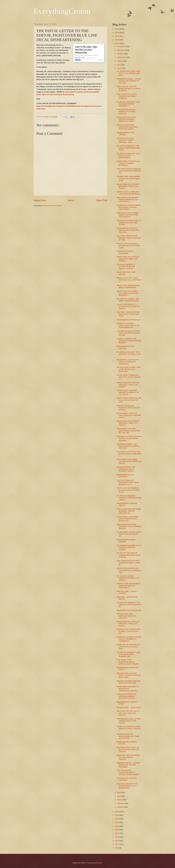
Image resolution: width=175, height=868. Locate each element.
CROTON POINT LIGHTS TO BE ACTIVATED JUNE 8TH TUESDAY (128, 750)
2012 (117, 841)
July (119, 65)
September (121, 57)
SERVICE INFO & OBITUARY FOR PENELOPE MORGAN (128, 193)
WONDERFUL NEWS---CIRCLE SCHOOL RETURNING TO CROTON (129, 81)
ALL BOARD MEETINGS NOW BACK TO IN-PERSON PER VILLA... (128, 73)
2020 (117, 812)
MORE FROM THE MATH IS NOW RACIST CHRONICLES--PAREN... (127, 689)
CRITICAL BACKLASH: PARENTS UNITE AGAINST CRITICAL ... (128, 408)
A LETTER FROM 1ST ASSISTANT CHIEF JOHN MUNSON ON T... (128, 482)
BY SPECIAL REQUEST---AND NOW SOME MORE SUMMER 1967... (128, 654)
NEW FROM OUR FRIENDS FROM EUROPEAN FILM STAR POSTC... (127, 200)
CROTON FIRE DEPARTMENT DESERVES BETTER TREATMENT (128, 586)
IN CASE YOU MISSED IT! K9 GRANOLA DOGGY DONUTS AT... (129, 605)
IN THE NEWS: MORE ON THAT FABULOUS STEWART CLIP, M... (129, 415)
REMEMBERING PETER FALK (128, 320)
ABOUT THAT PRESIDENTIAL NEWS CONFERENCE (128, 286)
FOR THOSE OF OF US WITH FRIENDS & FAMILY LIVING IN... (128, 563)
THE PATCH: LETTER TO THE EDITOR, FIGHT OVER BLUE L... (129, 454)
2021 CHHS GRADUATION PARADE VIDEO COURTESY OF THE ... (129, 238)
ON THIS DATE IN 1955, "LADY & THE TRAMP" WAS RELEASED (129, 369)
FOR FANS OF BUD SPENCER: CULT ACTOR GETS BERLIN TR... (129, 171)
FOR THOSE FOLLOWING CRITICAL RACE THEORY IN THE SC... (129, 462)
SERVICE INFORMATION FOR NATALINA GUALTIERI (128, 682)
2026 (117, 29)
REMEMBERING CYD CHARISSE (125, 476)
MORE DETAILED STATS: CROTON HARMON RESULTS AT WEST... (127, 119)
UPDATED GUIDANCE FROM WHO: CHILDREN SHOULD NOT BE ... (128, 333)
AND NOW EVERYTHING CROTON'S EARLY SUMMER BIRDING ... (129, 526)
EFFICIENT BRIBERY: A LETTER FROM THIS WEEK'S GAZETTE (126, 267)
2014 (117, 833)
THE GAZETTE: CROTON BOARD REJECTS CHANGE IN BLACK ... (129, 89)
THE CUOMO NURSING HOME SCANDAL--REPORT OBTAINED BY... (129, 511)
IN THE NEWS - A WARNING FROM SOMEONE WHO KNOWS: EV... (128, 519)
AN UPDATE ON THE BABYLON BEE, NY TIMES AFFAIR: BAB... (128, 736)
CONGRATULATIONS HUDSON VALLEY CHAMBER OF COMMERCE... (129, 639)
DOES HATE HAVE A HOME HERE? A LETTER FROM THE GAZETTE (127, 215)
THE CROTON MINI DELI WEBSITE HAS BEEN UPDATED (126, 112)
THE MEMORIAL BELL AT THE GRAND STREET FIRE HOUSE (128, 721)
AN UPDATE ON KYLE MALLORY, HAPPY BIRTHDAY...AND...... (126, 140)
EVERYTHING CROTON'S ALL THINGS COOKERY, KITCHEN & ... (128, 163)
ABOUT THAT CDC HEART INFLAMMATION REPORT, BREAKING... (128, 293)
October (120, 54)
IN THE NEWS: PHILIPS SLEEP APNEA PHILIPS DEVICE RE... (129, 534)
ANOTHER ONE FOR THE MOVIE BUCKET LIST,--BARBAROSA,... (127, 786)
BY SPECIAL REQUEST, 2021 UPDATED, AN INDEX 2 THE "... (129, 354)
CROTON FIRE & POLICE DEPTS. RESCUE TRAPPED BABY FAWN (129, 675)
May (119, 792)
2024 (117, 36)
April (119, 796)
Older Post (102, 200)
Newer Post (40, 200)
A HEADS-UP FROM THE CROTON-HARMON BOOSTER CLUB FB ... (127, 696)
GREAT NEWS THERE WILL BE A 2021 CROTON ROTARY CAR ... (129, 400)
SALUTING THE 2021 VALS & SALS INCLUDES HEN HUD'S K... (128, 713)
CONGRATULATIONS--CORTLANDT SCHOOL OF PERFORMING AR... (128, 325)
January (120, 807)
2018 (117, 819)
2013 (117, 837)
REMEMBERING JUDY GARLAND (125, 347)
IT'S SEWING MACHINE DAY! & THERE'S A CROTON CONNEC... (129, 547)
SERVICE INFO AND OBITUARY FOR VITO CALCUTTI (126, 616)
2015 (117, 830)
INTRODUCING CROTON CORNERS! (127, 779)
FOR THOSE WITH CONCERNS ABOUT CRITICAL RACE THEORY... (128, 662)
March (120, 800)
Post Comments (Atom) (53, 206)
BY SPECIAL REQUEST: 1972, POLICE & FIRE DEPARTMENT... (128, 156)
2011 (117, 844)
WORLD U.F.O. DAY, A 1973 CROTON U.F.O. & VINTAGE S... (129, 280)
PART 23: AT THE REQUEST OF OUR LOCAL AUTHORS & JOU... (128, 246)
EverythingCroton (62, 11)
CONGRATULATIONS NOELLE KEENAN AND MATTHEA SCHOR (129, 223)
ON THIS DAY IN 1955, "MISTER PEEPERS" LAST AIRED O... (128, 578)
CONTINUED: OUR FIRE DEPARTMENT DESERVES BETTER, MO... (128, 431)
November (121, 50)
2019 (117, 815)
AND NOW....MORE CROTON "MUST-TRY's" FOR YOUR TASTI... (128, 314)
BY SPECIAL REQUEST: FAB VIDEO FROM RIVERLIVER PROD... (128, 148)
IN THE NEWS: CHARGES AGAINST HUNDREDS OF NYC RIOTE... (128, 392)
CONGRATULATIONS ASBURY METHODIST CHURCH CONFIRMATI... (129, 207)
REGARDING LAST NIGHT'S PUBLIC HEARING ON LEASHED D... (128, 362)
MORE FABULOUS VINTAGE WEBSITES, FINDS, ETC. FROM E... (128, 186)
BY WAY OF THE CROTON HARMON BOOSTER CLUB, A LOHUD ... (128, 555)
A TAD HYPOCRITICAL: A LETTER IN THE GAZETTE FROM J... (128, 307)
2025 (117, 33)
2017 (117, 822)
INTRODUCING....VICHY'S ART (129, 708)
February (121, 803)
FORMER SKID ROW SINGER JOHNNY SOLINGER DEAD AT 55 (128, 179)
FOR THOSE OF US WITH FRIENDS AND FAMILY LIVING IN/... (127, 96)
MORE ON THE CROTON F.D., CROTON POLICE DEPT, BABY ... (128, 647)
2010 (117, 848)
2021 (117, 43)
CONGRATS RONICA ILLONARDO (125, 252)
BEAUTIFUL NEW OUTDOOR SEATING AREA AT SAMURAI (128, 757)
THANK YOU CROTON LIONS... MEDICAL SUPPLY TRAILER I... (129, 729)
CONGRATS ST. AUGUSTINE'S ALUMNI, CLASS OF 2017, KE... (129, 631)
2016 (117, 826)
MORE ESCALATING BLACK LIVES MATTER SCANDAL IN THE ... (129, 570)
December (121, 46)
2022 (117, 40)
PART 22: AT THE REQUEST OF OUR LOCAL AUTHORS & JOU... (128, 490)
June (119, 68)
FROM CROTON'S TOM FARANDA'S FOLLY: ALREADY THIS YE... (126, 469)
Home (71, 200)
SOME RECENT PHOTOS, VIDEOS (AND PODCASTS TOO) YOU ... (128, 230)
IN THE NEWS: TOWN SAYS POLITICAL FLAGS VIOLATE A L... (129, 377)
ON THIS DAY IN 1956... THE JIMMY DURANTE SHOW (128, 300)
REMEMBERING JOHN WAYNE (129, 610)
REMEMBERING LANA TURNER (125, 134)
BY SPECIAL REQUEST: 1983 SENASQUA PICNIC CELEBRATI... (128, 104)
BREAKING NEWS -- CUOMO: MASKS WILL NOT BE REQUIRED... (128, 765)
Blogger (99, 863)
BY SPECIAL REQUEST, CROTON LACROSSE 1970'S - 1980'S (129, 498)
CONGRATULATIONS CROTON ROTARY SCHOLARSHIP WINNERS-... (129, 438)
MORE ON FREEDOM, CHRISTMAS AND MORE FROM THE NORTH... (127, 127)
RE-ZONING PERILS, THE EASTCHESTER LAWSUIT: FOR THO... (128, 446)
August (120, 61)
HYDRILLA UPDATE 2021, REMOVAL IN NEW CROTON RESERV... (129, 341)
